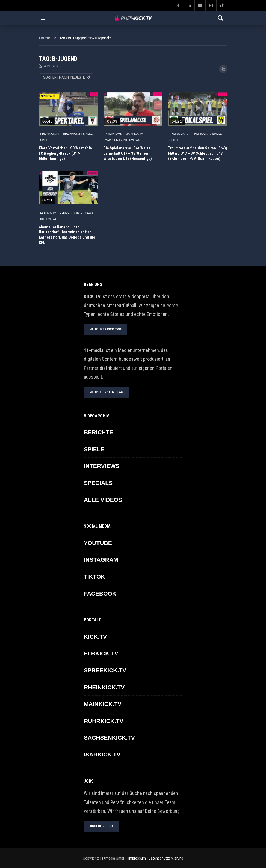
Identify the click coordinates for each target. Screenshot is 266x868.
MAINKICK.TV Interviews (122, 140)
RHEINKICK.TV (50, 134)
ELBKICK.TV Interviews (77, 213)
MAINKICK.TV (134, 134)
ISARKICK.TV (102, 754)
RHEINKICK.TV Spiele (78, 134)
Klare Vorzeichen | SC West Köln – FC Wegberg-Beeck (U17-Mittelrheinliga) (67, 153)
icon (68, 108)
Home (45, 38)
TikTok (94, 577)
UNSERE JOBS (102, 826)
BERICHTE (98, 432)
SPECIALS (98, 483)
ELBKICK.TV (48, 213)
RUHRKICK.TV (104, 721)
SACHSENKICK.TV (109, 737)
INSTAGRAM (101, 560)
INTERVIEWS (113, 134)
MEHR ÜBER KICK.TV (106, 329)
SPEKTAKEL (49, 96)
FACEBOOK (100, 593)
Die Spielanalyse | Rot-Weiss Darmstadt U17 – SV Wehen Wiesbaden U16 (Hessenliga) (128, 153)
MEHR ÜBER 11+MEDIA (107, 392)
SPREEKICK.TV (105, 670)
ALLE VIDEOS (103, 500)
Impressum (137, 858)
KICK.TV (95, 637)
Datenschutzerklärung (166, 858)
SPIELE (45, 140)
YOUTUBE (98, 543)
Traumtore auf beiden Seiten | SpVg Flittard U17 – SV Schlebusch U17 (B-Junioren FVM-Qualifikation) (197, 153)
